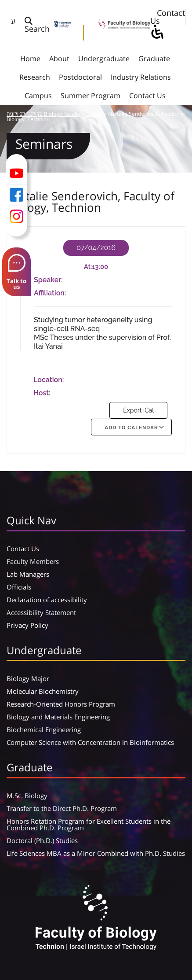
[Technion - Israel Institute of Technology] (62, 25)
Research (35, 77)
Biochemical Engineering (44, 729)
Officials (19, 587)
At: (88, 267)
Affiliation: (50, 293)
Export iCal (138, 410)
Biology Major (28, 678)
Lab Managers (28, 574)
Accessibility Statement (41, 612)
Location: (49, 380)
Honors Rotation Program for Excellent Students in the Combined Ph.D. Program (89, 824)
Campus (38, 96)
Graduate (154, 59)
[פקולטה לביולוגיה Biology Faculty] (121, 26)
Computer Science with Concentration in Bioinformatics (90, 742)
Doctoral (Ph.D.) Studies (42, 840)
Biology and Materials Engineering (58, 717)
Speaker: (48, 280)
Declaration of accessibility (47, 600)
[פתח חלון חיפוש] (37, 25)
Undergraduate (104, 59)
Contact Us (168, 17)
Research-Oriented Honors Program (61, 704)
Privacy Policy (27, 625)
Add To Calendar (131, 427)
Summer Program (91, 96)
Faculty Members (33, 561)
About (59, 59)
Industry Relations (141, 77)
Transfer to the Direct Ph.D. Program (62, 808)
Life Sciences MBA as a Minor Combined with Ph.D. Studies (96, 853)
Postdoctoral (80, 77)
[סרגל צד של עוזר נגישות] (157, 32)
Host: (42, 393)
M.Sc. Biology (27, 796)
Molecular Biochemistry (43, 691)
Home (30, 59)
